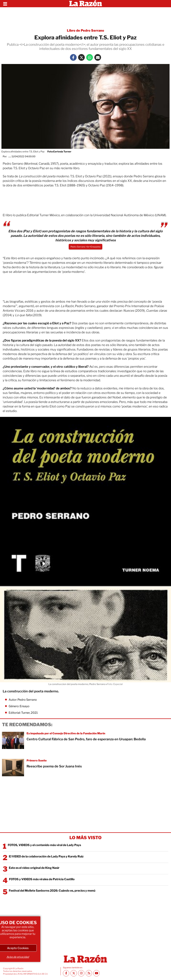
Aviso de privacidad (18, 957)
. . (10, 156)
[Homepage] (86, 4)
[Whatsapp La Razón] (90, 57)
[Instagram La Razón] (81, 973)
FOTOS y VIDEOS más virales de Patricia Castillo (42, 879)
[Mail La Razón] (98, 57)
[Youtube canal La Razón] (96, 973)
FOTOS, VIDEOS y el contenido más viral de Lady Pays (44, 845)
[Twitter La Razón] (81, 57)
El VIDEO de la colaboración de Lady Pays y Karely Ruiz (46, 856)
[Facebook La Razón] (73, 57)
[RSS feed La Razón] (89, 973)
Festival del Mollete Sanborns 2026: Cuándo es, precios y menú (52, 891)
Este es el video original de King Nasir (34, 868)
